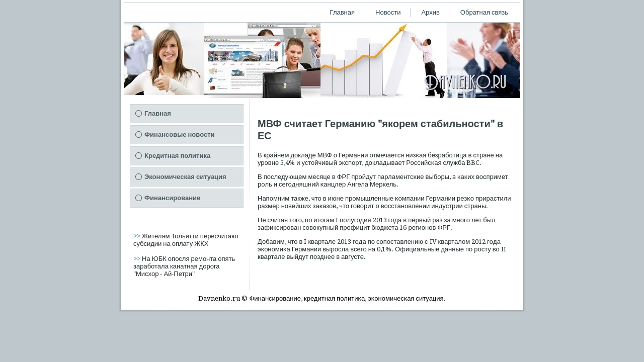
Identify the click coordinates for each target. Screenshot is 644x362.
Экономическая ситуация (185, 177)
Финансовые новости (180, 134)
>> (138, 236)
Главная (342, 12)
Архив (430, 12)
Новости (388, 12)
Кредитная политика (177, 156)
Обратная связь (484, 12)
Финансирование (172, 198)
